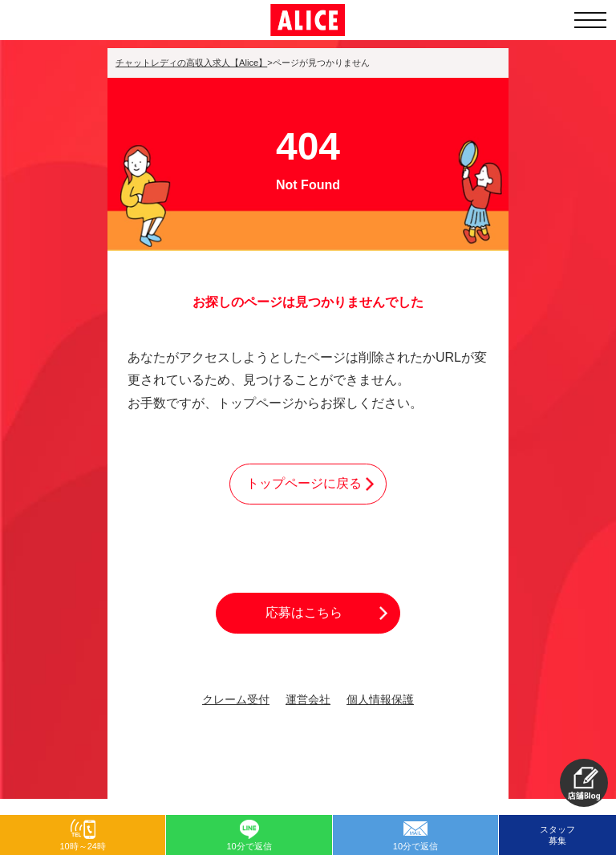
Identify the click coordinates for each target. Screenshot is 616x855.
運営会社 (308, 700)
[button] (584, 783)
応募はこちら (304, 612)
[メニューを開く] (590, 20)
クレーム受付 (236, 700)
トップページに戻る (304, 483)
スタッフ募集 (557, 835)
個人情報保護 (380, 700)
